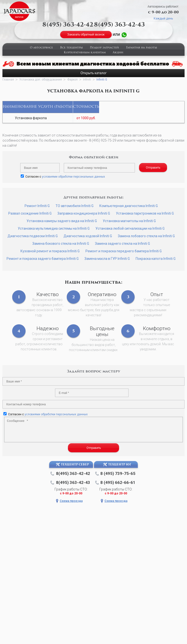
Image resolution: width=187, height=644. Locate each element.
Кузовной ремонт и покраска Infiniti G (50, 251)
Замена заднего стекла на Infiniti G (122, 244)
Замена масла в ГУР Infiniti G (107, 259)
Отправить (153, 168)
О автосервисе (41, 48)
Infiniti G (102, 80)
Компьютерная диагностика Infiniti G (129, 206)
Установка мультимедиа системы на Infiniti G (54, 228)
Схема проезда (71, 501)
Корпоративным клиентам (85, 53)
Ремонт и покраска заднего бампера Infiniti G (43, 259)
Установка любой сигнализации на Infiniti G (130, 228)
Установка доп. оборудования (41, 80)
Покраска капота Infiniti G (156, 259)
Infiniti (87, 80)
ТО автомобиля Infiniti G (75, 206)
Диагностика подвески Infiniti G (33, 236)
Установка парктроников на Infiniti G (145, 213)
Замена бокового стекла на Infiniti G (61, 244)
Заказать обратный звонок (86, 35)
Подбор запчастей (104, 48)
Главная (8, 80)
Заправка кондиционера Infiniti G (84, 213)
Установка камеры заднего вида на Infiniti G (62, 221)
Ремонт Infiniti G (37, 206)
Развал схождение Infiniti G (30, 213)
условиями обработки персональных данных (73, 177)
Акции (118, 53)
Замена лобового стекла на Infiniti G (146, 236)
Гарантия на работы (142, 48)
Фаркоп (72, 80)
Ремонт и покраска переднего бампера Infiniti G (124, 251)
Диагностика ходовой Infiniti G (88, 236)
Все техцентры (71, 48)
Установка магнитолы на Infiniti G (129, 221)
